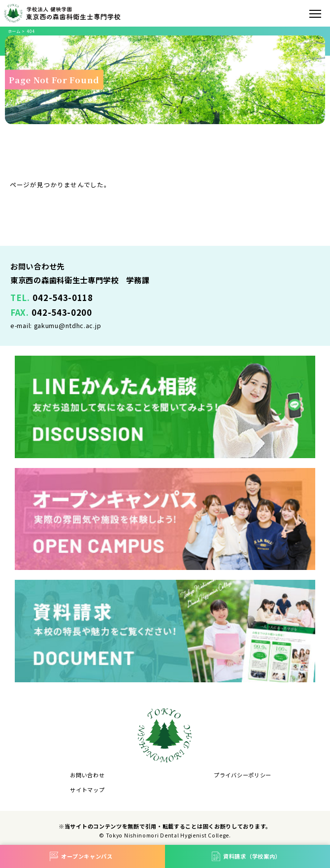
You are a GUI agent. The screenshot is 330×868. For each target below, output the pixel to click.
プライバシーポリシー (243, 775)
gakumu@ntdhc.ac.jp (68, 325)
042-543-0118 (63, 298)
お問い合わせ (87, 775)
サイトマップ (87, 790)
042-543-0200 (62, 312)
